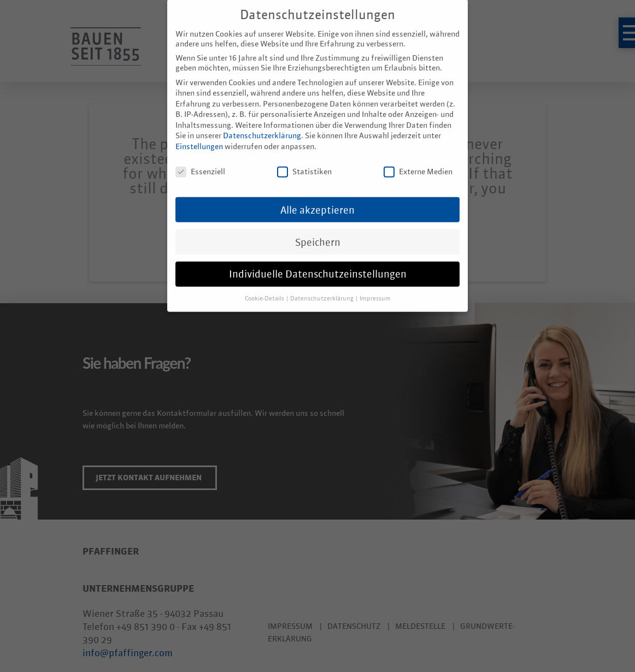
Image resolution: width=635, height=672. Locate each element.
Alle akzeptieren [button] (317, 198)
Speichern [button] (318, 230)
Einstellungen (199, 134)
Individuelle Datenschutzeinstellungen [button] (318, 262)
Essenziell (200, 160)
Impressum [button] (375, 287)
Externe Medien (418, 160)
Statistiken (304, 160)
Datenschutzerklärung (262, 124)
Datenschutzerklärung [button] (322, 287)
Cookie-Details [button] (265, 287)
